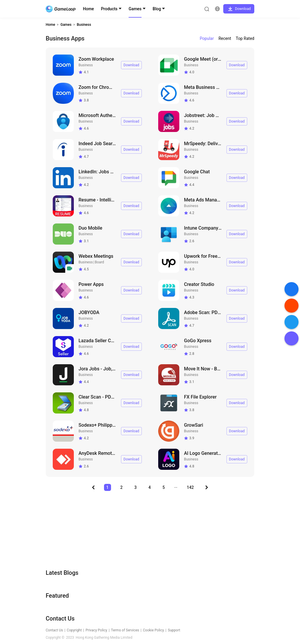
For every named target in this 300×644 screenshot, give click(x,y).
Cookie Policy (154, 630)
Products (109, 9)
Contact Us (54, 630)
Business (84, 25)
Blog (157, 9)
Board (100, 262)
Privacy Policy (96, 630)
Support (174, 630)
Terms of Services (125, 630)
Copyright (74, 630)
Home (88, 9)
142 (190, 487)
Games (135, 9)
